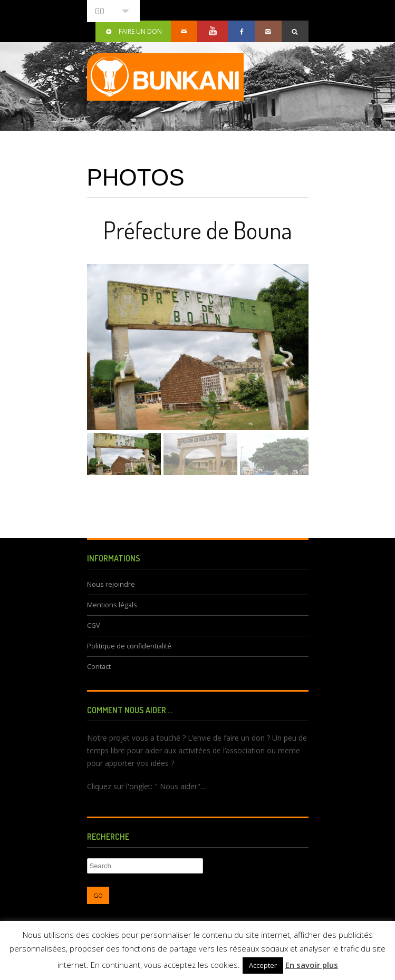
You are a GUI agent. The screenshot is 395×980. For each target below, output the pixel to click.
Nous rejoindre (111, 584)
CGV (94, 625)
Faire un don (133, 31)
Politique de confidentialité (129, 646)
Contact (99, 667)
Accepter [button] (263, 965)
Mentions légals (112, 605)
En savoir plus (312, 965)
